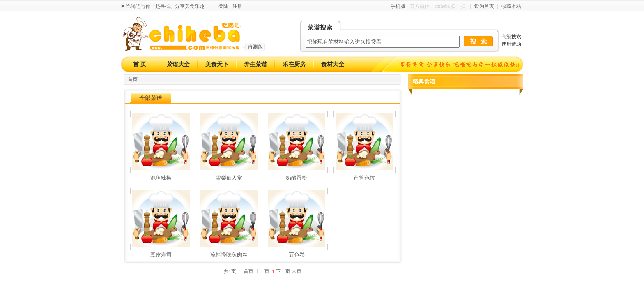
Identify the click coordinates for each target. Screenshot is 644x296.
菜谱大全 (178, 64)
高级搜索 (511, 37)
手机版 (398, 6)
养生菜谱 (255, 64)
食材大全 (333, 64)
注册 (237, 6)
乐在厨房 (294, 64)
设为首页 (484, 6)
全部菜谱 (151, 98)
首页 (133, 79)
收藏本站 (511, 6)
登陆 (223, 6)
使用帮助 (511, 44)
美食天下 (217, 64)
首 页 (140, 64)
